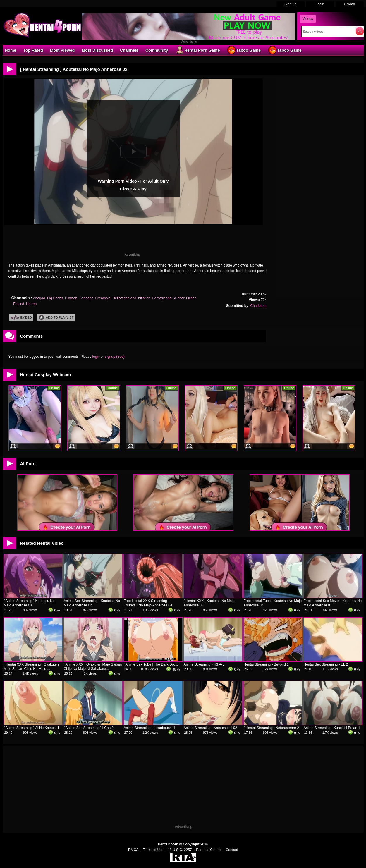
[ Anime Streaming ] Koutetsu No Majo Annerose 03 (29, 603)
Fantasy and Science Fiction (174, 298)
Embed (21, 318)
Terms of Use (153, 850)
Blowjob (71, 298)
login (96, 357)
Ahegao (39, 298)
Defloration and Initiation (131, 298)
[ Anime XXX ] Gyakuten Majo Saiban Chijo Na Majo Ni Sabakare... (93, 667)
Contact (232, 850)
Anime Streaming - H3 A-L (204, 664)
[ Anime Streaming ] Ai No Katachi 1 (32, 728)
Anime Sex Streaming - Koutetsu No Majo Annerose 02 (92, 603)
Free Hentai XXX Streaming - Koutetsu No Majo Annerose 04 (148, 603)
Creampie (103, 298)
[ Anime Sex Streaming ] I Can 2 (89, 728)
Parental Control (209, 850)
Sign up (290, 4)
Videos (308, 19)
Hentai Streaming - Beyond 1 (266, 664)
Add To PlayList (56, 318)
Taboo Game (244, 50)
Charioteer (258, 306)
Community (157, 50)
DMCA (133, 850)
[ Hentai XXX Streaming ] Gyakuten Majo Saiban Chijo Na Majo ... (31, 667)
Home (11, 50)
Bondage (86, 298)
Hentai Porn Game (197, 50)
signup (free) (115, 357)
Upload (349, 4)
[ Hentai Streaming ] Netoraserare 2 (271, 728)
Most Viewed (62, 50)
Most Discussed (97, 50)
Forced (19, 304)
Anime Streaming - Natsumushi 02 (211, 728)
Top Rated (33, 50)
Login (320, 4)
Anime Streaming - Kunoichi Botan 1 (332, 728)
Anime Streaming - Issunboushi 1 (150, 728)
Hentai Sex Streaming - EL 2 (326, 664)
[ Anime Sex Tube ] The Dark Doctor (152, 664)
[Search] (327, 32)
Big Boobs (55, 298)
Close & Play (133, 189)
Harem (31, 304)
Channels (129, 50)
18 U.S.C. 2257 (180, 850)
